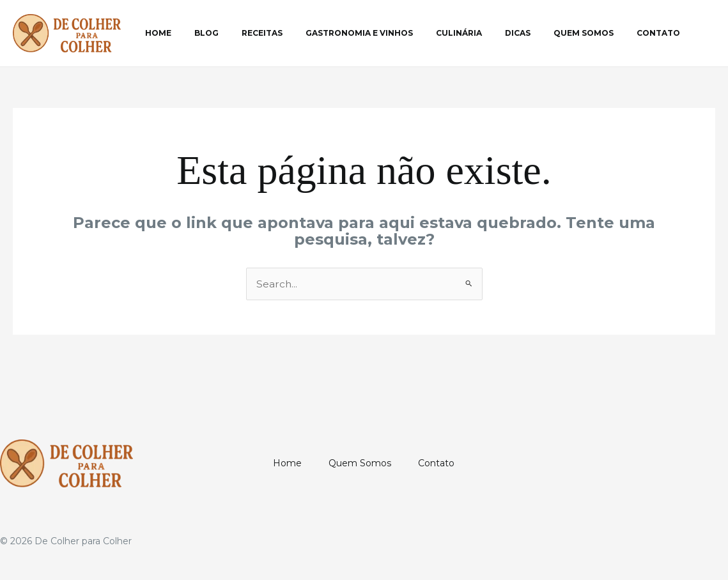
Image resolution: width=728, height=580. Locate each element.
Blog (195, 33)
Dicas (476, 33)
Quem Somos (534, 33)
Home (154, 33)
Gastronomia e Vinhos (332, 33)
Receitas (243, 33)
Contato (601, 33)
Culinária (424, 33)
